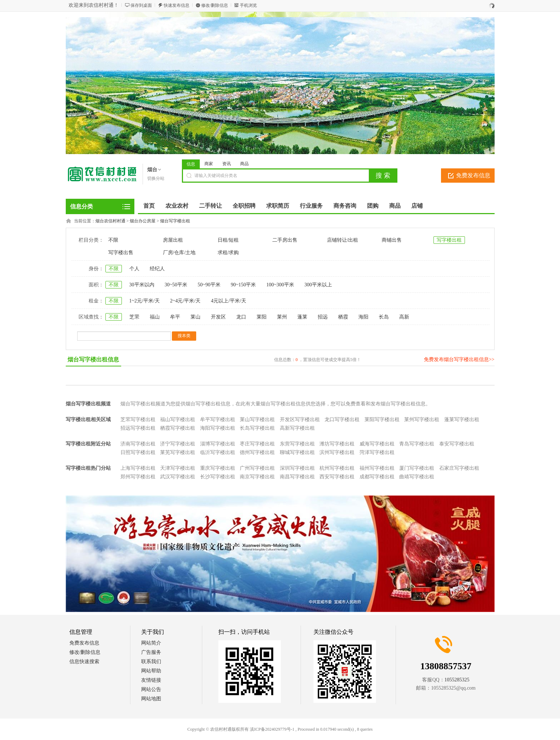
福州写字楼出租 (377, 468)
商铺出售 (392, 240)
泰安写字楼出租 (457, 444)
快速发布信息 (177, 5)
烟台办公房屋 (143, 221)
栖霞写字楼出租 (178, 428)
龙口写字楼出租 (342, 420)
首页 (149, 206)
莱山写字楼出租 (257, 420)
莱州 (282, 317)
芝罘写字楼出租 (138, 420)
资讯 (227, 164)
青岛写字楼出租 (417, 444)
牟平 (175, 317)
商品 (244, 164)
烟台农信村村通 (110, 221)
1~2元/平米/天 (145, 301)
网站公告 (151, 689)
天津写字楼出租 (178, 468)
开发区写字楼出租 (300, 420)
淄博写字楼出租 (218, 444)
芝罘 (134, 317)
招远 (323, 317)
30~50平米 (176, 285)
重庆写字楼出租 (218, 468)
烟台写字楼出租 (175, 221)
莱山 (195, 317)
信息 (191, 164)
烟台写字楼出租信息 (93, 359)
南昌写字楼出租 (297, 477)
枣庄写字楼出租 (257, 444)
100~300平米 (280, 285)
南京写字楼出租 (257, 477)
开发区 (218, 317)
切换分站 (156, 178)
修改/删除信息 (215, 5)
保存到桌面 (141, 5)
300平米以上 (318, 285)
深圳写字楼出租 (297, 468)
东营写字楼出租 (297, 444)
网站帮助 (151, 671)
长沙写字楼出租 (218, 477)
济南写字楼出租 (138, 444)
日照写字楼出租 (138, 452)
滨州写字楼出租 (337, 452)
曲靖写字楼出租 (417, 477)
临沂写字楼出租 (218, 452)
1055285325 (457, 680)
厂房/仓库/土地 (179, 253)
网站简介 (151, 643)
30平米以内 (142, 285)
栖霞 (343, 317)
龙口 (241, 317)
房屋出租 (173, 240)
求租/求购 (228, 253)
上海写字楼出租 (138, 468)
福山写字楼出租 (178, 420)
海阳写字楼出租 (218, 428)
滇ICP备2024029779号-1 (272, 729)
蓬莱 (302, 317)
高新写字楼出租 (297, 428)
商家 (209, 164)
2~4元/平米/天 (185, 301)
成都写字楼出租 (377, 477)
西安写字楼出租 (337, 477)
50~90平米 (209, 285)
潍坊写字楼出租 (337, 444)
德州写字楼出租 (257, 452)
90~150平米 (244, 285)
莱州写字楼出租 (422, 420)
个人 (134, 269)
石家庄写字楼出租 (459, 468)
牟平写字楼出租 (218, 420)
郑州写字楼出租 (138, 477)
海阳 (363, 317)
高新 (404, 317)
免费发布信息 (473, 175)
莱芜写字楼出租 (178, 452)
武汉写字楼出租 (178, 477)
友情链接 (151, 680)
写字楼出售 (121, 253)
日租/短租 (228, 240)
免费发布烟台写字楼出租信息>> (459, 359)
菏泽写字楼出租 (377, 452)
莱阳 (262, 317)
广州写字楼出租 (257, 468)
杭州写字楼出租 (337, 468)
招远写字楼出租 (138, 428)
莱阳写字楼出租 (382, 420)
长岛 (384, 317)
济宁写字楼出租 (178, 444)
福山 (155, 317)
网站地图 (151, 699)
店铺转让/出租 (343, 240)
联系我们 (151, 662)
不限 (113, 240)
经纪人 (157, 269)
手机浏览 (248, 5)
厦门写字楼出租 (417, 468)
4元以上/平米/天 (229, 301)
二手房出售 (285, 240)
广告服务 (151, 652)
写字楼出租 (449, 240)
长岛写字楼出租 (257, 428)
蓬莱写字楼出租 (462, 420)
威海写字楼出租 (377, 444)
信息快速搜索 (84, 662)
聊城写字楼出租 (297, 452)
